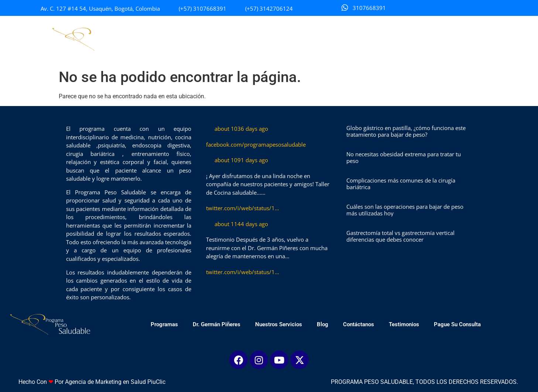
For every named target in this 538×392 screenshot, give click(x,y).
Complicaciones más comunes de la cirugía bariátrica (401, 184)
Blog (333, 39)
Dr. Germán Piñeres (227, 39)
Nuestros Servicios (289, 39)
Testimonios (415, 39)
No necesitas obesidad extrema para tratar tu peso (404, 157)
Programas (175, 39)
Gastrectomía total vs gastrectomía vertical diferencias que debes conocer (400, 236)
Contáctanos (369, 39)
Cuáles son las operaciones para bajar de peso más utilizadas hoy (405, 210)
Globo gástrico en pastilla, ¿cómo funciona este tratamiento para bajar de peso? (406, 131)
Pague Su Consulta (468, 39)
